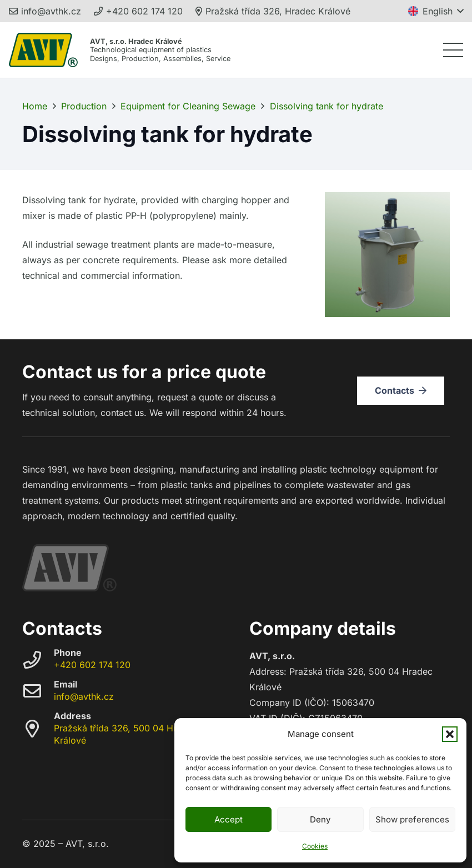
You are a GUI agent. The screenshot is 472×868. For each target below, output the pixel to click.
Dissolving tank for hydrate (327, 106)
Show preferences (412, 819)
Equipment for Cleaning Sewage (188, 106)
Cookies (315, 846)
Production (84, 106)
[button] (450, 734)
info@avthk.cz (84, 696)
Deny (320, 819)
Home (35, 106)
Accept (229, 819)
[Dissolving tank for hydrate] (387, 200)
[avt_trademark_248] (43, 50)
